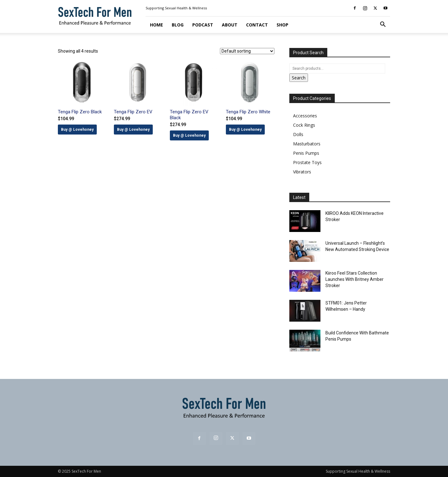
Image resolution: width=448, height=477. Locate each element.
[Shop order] (247, 51)
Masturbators (307, 144)
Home (156, 25)
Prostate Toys (307, 162)
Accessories (305, 116)
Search (299, 78)
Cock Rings (304, 125)
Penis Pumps (306, 153)
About (230, 25)
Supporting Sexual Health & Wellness (176, 8)
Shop (282, 25)
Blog (178, 25)
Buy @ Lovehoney (77, 130)
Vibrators (302, 172)
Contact (257, 25)
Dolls (298, 134)
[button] (383, 25)
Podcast (203, 25)
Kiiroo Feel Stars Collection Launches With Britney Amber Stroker (355, 279)
